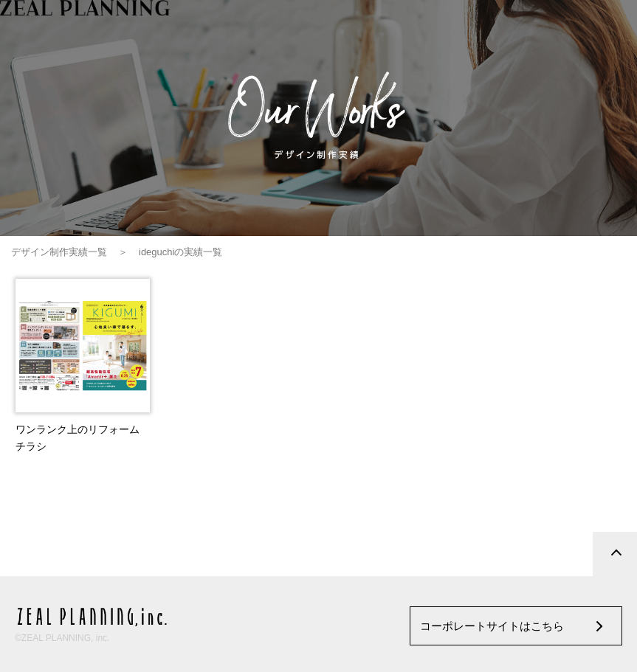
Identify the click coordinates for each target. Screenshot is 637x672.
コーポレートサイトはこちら (492, 626)
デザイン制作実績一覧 (59, 252)
